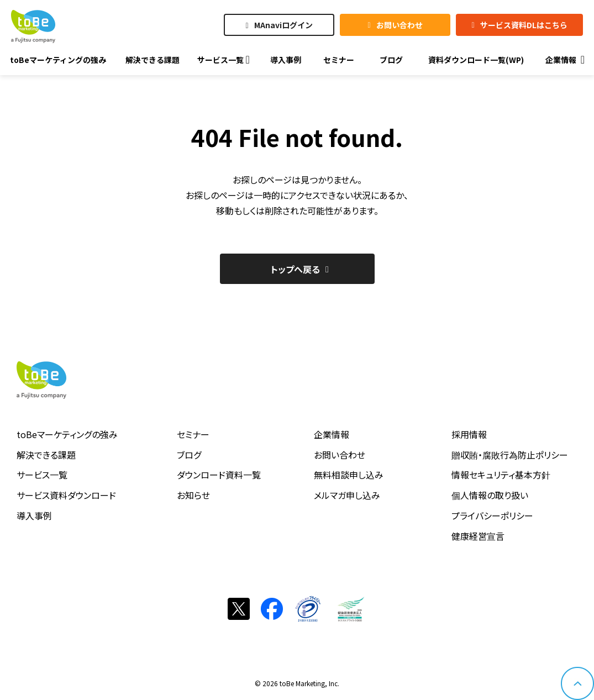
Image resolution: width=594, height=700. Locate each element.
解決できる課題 (46, 455)
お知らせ (193, 495)
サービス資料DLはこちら (524, 25)
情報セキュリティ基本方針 (501, 475)
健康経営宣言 (478, 536)
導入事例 (34, 515)
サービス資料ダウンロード (66, 495)
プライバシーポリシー (492, 515)
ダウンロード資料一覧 (219, 475)
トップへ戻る (295, 269)
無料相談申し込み (349, 475)
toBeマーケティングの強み (67, 434)
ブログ (189, 455)
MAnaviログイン (283, 25)
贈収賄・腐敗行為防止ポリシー (510, 455)
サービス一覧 (42, 475)
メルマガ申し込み (347, 495)
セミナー (193, 434)
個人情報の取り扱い (490, 495)
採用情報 (469, 434)
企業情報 (332, 434)
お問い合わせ (399, 25)
